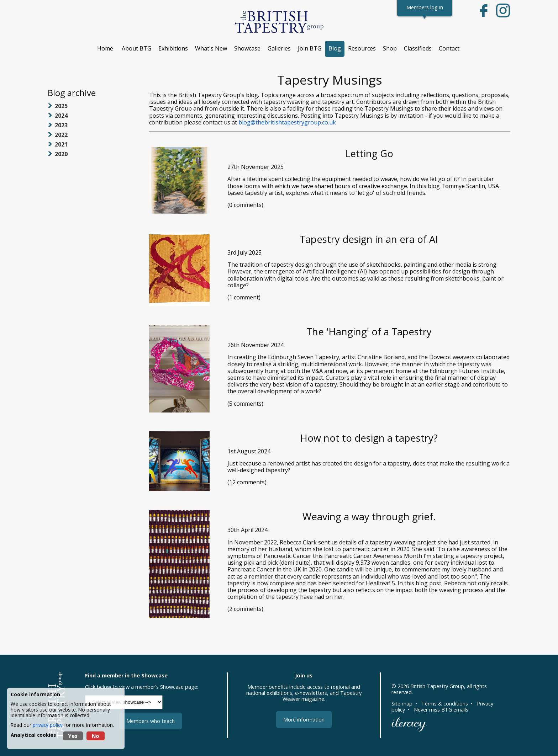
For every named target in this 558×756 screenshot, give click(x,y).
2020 (61, 154)
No (96, 736)
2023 (61, 125)
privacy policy (48, 725)
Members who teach (151, 721)
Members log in (425, 7)
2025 (61, 106)
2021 (61, 144)
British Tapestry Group (437, 686)
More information (304, 720)
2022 (61, 135)
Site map (402, 704)
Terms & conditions (445, 704)
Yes (73, 736)
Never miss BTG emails (441, 710)
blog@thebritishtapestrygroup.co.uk (287, 122)
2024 (61, 116)
